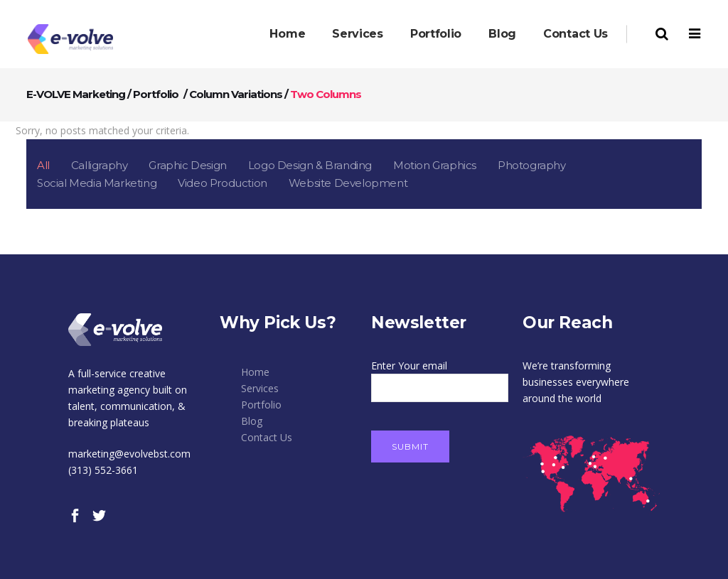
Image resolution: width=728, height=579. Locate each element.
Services (260, 388)
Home (255, 372)
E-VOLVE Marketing (76, 94)
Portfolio (156, 94)
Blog (252, 421)
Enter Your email (440, 377)
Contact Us (267, 437)
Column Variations (236, 94)
